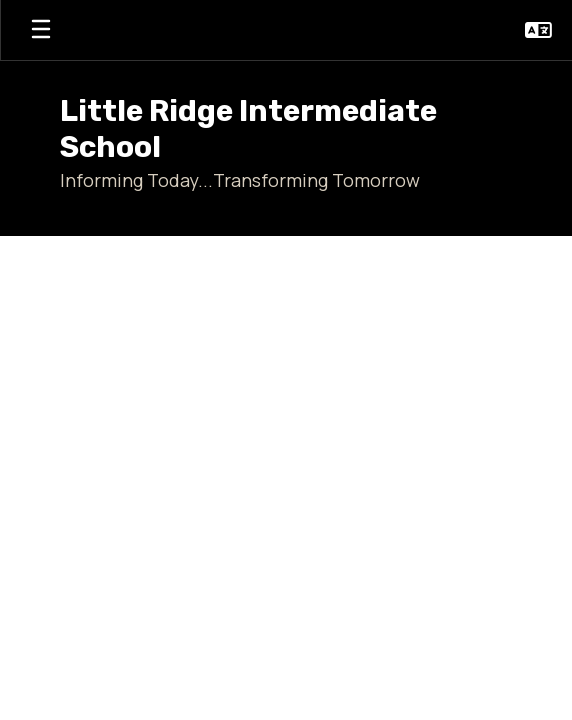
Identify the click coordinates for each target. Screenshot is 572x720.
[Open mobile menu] (41, 30)
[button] (538, 30)
